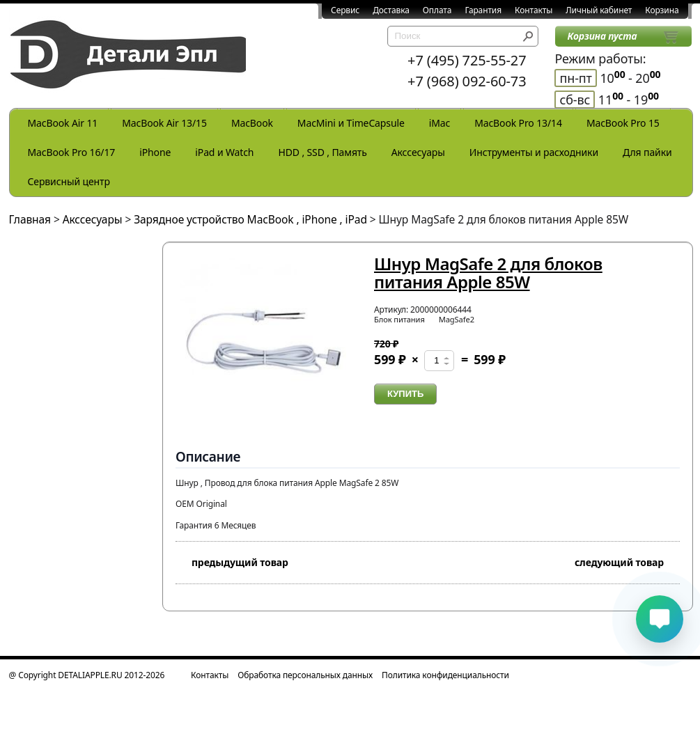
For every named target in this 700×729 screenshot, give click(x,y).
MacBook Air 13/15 (164, 123)
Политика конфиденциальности (445, 675)
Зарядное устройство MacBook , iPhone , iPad (250, 219)
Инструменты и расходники (534, 152)
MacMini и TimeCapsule (351, 123)
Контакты (534, 10)
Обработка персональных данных (305, 675)
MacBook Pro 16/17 (72, 152)
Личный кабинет (599, 10)
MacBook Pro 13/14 (518, 123)
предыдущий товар (232, 561)
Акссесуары (418, 152)
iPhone (155, 152)
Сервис (345, 10)
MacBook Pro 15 (623, 123)
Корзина (662, 10)
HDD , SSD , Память (322, 152)
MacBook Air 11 (63, 123)
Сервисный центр (69, 181)
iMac (440, 123)
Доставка (391, 10)
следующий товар (627, 561)
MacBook (252, 123)
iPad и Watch (224, 152)
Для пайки (647, 152)
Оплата (437, 10)
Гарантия (483, 10)
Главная (30, 219)
